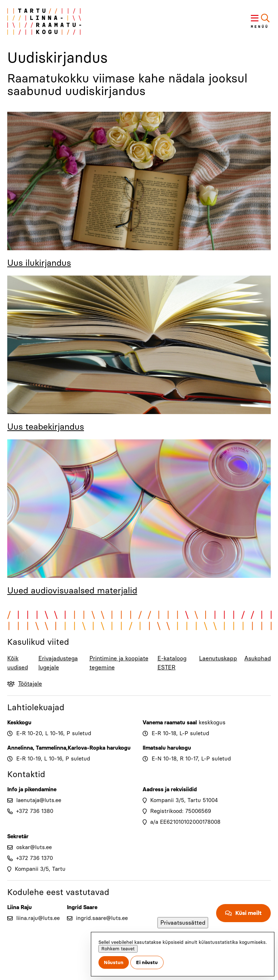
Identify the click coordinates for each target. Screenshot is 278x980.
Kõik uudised (18, 663)
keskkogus (212, 723)
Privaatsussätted (183, 923)
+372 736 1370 (35, 858)
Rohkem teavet (118, 949)
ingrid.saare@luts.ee (102, 918)
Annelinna (20, 748)
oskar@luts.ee (34, 847)
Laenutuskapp (218, 658)
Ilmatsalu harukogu (167, 748)
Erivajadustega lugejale (58, 663)
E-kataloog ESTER (172, 663)
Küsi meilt (248, 913)
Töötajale (30, 684)
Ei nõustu (147, 962)
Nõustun (114, 962)
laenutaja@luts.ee (39, 800)
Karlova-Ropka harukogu (99, 748)
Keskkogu (19, 723)
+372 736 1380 (35, 811)
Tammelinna (51, 748)
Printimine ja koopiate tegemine (119, 663)
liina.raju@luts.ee (38, 918)
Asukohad (258, 658)
